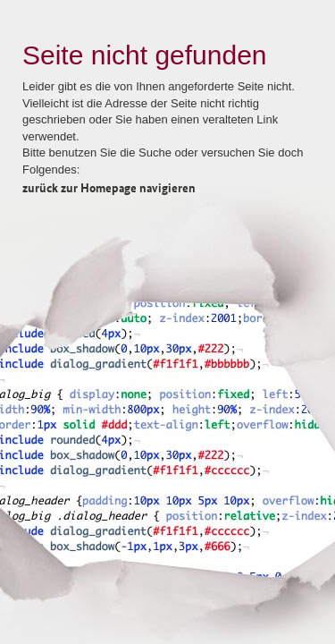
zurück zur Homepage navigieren (109, 187)
